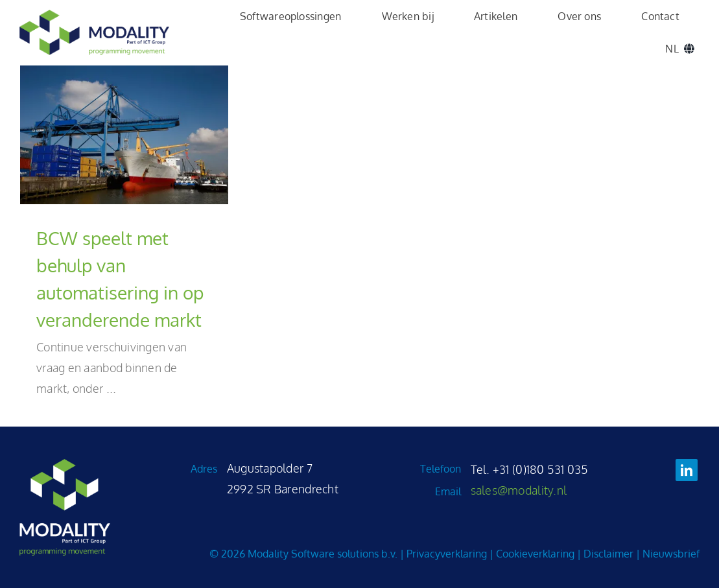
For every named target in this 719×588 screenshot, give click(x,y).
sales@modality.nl (519, 490)
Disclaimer (608, 554)
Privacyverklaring (447, 554)
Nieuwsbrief (671, 554)
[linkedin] (687, 470)
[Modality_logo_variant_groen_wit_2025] (65, 465)
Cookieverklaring (535, 554)
